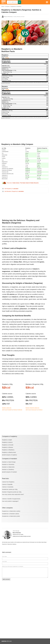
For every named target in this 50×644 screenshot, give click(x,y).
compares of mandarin (11, 472)
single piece (34, 410)
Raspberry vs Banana (8, 447)
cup (13, 410)
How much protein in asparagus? (10, 501)
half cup (16, 410)
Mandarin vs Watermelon (8, 467)
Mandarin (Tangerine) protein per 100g (12, 492)
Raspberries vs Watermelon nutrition (11, 511)
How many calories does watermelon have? (13, 494)
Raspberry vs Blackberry (8, 450)
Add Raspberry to (11, 189)
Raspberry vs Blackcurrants (9, 452)
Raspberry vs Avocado (8, 445)
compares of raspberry (11, 455)
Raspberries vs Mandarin (16, 6)
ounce (6, 410)
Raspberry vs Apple (7, 440)
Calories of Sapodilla (7, 484)
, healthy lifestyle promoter (14, 17)
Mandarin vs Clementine (8, 464)
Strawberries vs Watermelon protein (11, 516)
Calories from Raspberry (8, 482)
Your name (4, 556)
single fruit (20, 410)
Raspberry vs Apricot (7, 442)
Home (3, 6)
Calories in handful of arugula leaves (11, 499)
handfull (10, 410)
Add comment (6, 579)
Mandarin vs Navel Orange (9, 462)
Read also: (23, 183)
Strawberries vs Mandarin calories (11, 514)
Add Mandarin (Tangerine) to (14, 191)
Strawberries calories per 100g (10, 489)
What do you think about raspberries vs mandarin (13, 566)
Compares (7, 6)
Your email (4, 562)
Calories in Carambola (8, 487)
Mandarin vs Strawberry (8, 469)
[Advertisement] (25, 131)
